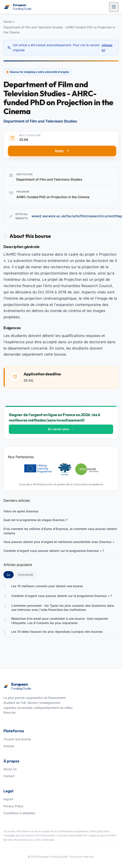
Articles (9, 746)
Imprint (8, 799)
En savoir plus (61, 429)
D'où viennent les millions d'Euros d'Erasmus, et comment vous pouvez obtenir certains (60, 531)
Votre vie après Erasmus (21, 511)
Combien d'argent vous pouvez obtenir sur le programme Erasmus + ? (54, 551)
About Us (10, 769)
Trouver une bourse (17, 739)
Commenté (26, 575)
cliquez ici (107, 47)
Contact (9, 776)
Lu (10, 574)
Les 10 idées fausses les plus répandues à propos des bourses (57, 632)
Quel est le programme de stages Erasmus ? (35, 520)
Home (8, 22)
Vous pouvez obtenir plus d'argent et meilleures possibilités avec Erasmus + (59, 542)
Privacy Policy (13, 806)
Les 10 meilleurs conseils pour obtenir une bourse (47, 586)
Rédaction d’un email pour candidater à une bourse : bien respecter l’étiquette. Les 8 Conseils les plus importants (60, 621)
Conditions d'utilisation (19, 813)
